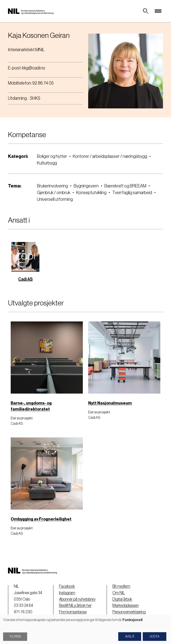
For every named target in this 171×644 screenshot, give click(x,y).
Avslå (130, 637)
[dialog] (85, 629)
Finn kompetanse (73, 612)
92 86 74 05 (43, 83)
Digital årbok (122, 599)
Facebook (67, 586)
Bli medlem (121, 586)
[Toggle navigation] (158, 11)
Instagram (67, 593)
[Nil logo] (31, 11)
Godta (155, 637)
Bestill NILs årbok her (75, 605)
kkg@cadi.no (34, 68)
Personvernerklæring (129, 612)
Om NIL (119, 593)
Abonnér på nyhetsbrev (77, 599)
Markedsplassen (126, 605)
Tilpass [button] (15, 637)
